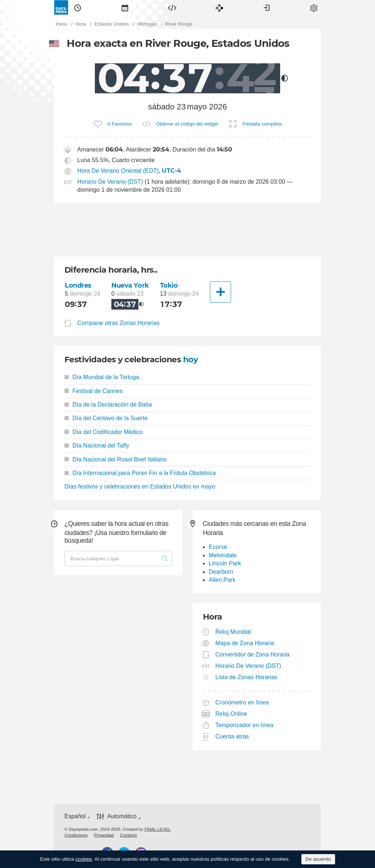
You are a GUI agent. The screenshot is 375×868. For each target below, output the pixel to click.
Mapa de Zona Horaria (245, 643)
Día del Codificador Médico (104, 432)
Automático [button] (122, 817)
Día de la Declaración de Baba (108, 405)
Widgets (172, 7)
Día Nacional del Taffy (97, 446)
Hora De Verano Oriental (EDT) (118, 171)
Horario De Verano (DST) (110, 182)
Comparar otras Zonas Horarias (118, 323)
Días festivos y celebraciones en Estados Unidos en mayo (140, 487)
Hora (78, 7)
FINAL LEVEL (157, 829)
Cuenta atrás (232, 736)
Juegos (219, 7)
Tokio (169, 285)
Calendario (125, 7)
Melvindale (223, 555)
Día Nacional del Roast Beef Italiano (116, 459)
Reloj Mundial (233, 632)
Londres (78, 285)
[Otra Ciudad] (220, 292)
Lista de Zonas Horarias (247, 677)
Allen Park (222, 580)
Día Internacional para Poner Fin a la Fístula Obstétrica (140, 473)
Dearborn (221, 572)
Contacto (129, 835)
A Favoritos (120, 124)
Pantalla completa (262, 124)
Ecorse (218, 547)
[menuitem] (78, 7)
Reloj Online (231, 714)
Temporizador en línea (244, 725)
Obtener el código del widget (187, 124)
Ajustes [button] (314, 7)
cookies (84, 859)
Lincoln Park (225, 563)
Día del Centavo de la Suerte (106, 418)
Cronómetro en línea (242, 702)
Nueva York (130, 285)
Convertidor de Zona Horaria (253, 654)
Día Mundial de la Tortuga (102, 377)
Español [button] (75, 816)
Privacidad (104, 835)
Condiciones (76, 835)
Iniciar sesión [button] (267, 7)
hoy (190, 360)
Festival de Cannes (94, 391)
